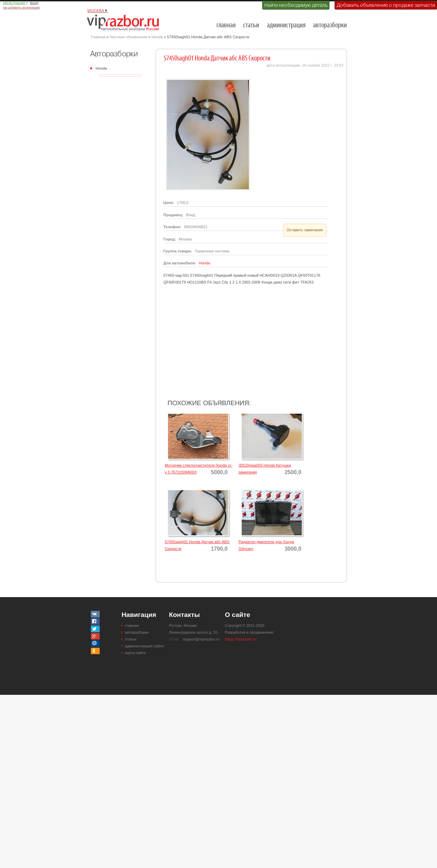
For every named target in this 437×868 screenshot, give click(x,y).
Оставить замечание (305, 230)
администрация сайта (144, 646)
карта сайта (135, 653)
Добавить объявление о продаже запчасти (386, 5)
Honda (157, 37)
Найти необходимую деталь (296, 5)
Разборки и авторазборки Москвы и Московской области (125, 23)
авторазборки (330, 25)
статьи (251, 25)
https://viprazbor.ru (241, 639)
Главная (98, 37)
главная (226, 25)
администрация (286, 25)
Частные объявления (128, 37)
